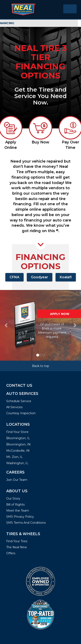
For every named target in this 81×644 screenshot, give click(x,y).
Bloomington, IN (18, 444)
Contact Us (19, 385)
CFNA (14, 277)
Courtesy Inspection (21, 413)
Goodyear (40, 277)
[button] (6, 325)
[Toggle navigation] (70, 9)
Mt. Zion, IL (14, 457)
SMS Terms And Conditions (26, 523)
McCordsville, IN (18, 451)
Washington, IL (17, 463)
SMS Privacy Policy (20, 517)
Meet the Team (18, 511)
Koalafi (66, 277)
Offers (11, 553)
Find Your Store (17, 432)
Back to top (41, 366)
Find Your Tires (17, 541)
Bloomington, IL (18, 438)
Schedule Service (19, 401)
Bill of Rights (15, 505)
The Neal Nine (17, 547)
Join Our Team (17, 480)
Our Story (13, 499)
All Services (14, 407)
